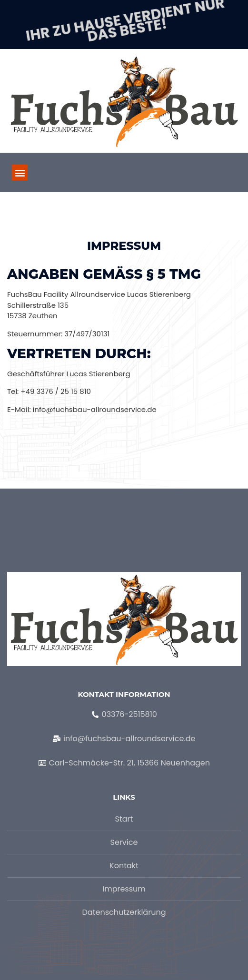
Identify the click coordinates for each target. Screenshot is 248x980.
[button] (20, 172)
